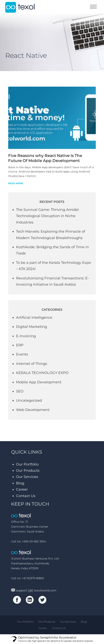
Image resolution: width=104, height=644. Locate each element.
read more (16, 183)
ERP (20, 345)
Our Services (27, 477)
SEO (20, 391)
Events (22, 354)
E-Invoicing (26, 336)
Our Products (28, 471)
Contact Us (26, 496)
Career (22, 489)
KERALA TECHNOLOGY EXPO (42, 373)
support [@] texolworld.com (34, 590)
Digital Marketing (31, 327)
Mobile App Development (39, 382)
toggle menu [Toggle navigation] (93, 7)
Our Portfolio (27, 464)
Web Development (33, 410)
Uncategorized (29, 400)
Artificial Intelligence (34, 318)
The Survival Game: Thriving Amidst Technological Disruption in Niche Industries (47, 216)
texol (20, 7)
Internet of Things (32, 364)
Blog (20, 483)
